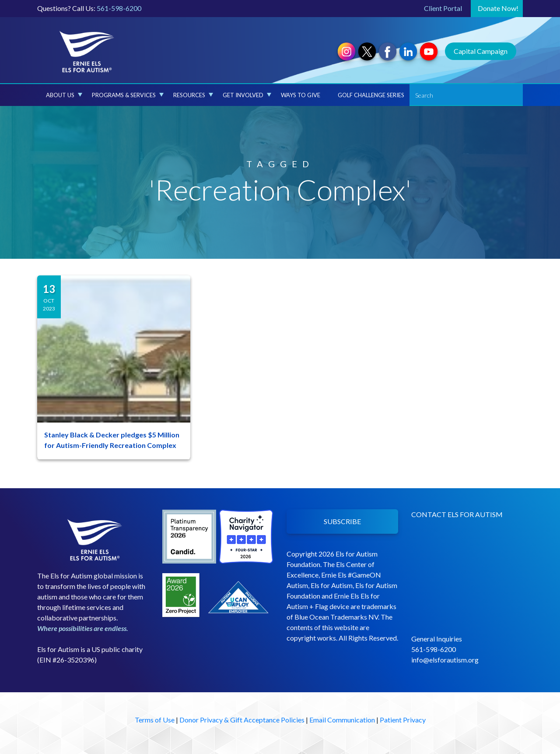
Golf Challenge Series (371, 95)
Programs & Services (128, 95)
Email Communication (342, 720)
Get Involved (247, 95)
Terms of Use (155, 720)
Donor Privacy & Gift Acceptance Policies (242, 720)
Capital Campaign (481, 51)
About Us (64, 95)
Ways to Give (301, 95)
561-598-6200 (119, 8)
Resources (193, 95)
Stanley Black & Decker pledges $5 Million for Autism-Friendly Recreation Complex (112, 440)
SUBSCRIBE (342, 521)
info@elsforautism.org (445, 660)
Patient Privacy (403, 720)
